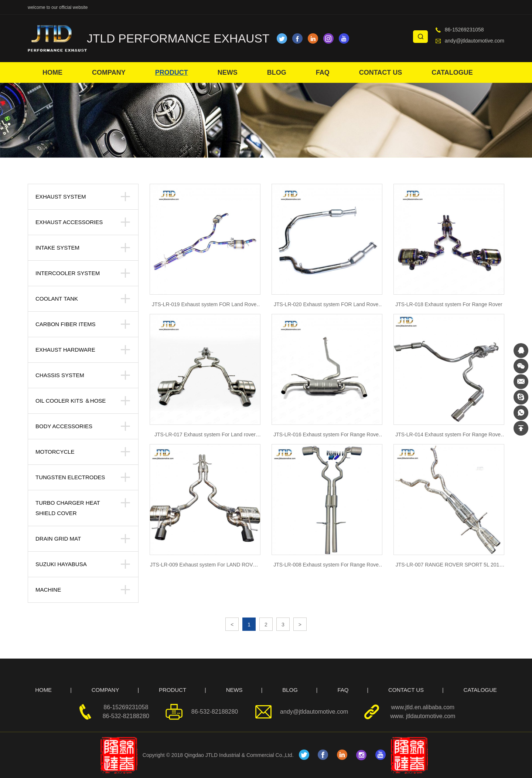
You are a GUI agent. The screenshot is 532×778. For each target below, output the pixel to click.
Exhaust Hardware (65, 350)
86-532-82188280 (126, 716)
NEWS (228, 72)
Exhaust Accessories (69, 222)
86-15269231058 (464, 30)
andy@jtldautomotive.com (475, 41)
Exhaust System (61, 197)
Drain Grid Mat (58, 539)
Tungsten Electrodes (70, 477)
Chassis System (60, 375)
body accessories (64, 426)
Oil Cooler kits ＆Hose (71, 401)
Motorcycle (55, 452)
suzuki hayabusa (61, 564)
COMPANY (109, 72)
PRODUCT (172, 72)
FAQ (323, 72)
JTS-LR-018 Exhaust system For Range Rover (449, 304)
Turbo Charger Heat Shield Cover (68, 508)
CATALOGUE (452, 72)
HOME (52, 72)
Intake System (57, 248)
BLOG (277, 72)
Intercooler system (68, 273)
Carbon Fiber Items (66, 324)
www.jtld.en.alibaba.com (423, 707)
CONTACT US (381, 72)
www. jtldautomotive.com (423, 716)
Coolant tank (57, 299)
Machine (48, 590)
